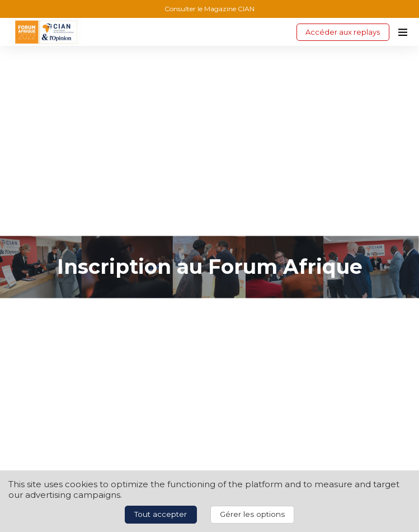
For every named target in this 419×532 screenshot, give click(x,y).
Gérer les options (252, 514)
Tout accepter (161, 514)
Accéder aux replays (343, 32)
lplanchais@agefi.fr (57, 383)
